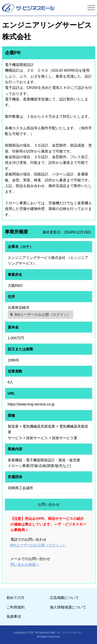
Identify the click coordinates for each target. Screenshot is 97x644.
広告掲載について (64, 598)
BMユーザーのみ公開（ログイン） (43, 315)
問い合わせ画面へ (25, 564)
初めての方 (16, 598)
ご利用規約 (16, 607)
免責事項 (14, 616)
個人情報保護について (68, 607)
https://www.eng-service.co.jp (31, 404)
